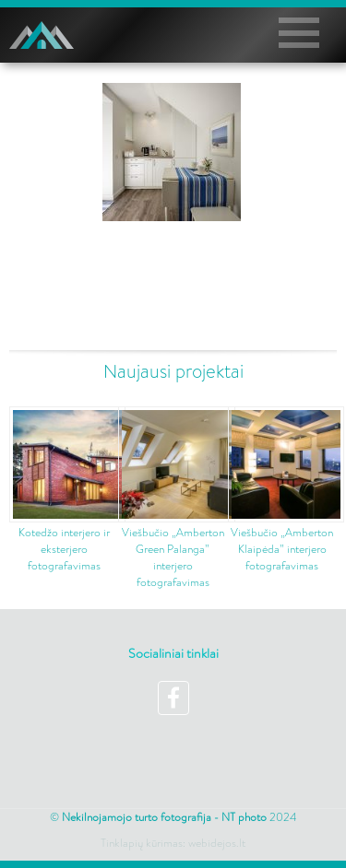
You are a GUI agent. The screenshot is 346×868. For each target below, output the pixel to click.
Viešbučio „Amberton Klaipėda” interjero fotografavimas (282, 549)
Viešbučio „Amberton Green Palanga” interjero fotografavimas (173, 557)
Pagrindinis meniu (305, 33)
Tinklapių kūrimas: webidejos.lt (173, 843)
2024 (179, 817)
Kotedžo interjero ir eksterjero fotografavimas (64, 549)
